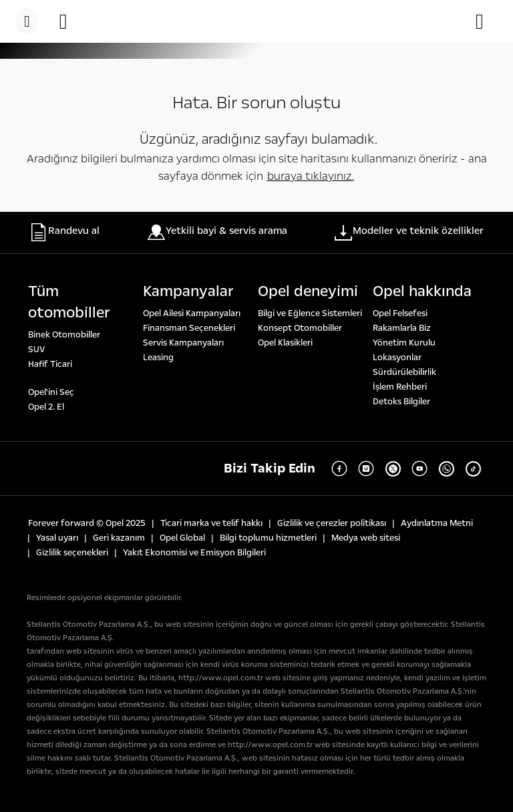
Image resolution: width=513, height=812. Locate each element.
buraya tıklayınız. (311, 176)
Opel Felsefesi (400, 313)
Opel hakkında (422, 291)
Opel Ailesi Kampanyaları (192, 313)
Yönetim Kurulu (404, 343)
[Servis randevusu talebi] (486, 21)
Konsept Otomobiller (300, 328)
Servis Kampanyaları (183, 343)
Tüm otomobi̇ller (69, 302)
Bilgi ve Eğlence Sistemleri (310, 313)
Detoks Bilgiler (401, 402)
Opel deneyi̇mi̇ (308, 291)
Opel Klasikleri (285, 343)
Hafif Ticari (50, 364)
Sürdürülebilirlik (404, 372)
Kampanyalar (188, 291)
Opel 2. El (46, 407)
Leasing (158, 358)
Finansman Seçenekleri (189, 328)
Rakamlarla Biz (402, 328)
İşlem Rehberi (400, 387)
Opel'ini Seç (51, 392)
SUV (36, 350)
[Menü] (27, 21)
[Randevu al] (70, 21)
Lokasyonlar (397, 358)
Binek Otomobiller (64, 335)
